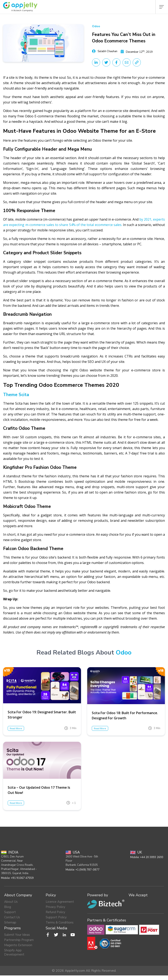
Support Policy (56, 917)
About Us (11, 902)
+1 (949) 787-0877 (87, 870)
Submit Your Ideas (17, 935)
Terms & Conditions (60, 922)
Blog (8, 907)
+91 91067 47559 (22, 878)
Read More (16, 728)
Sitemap (10, 922)
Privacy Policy (55, 907)
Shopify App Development (14, 952)
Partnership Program (19, 940)
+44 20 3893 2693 (152, 857)
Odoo (96, 26)
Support (10, 912)
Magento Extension (18, 945)
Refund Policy (55, 912)
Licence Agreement (60, 902)
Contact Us (12, 917)
